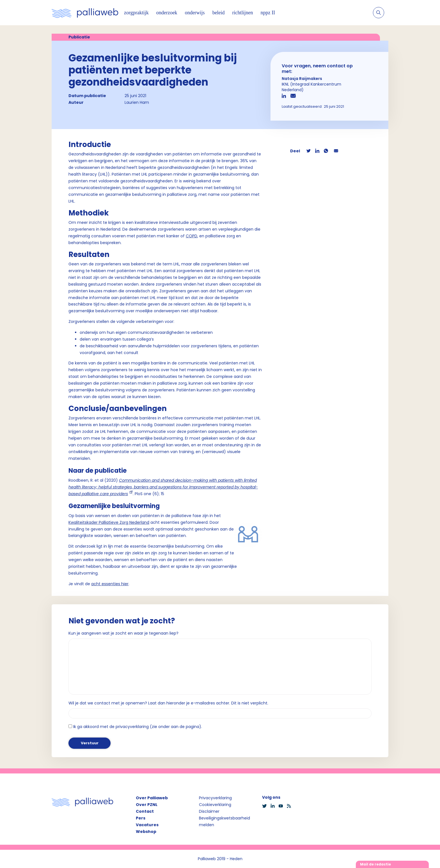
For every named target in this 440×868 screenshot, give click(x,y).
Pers (141, 818)
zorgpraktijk (136, 13)
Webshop (146, 832)
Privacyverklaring (215, 798)
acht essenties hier (110, 584)
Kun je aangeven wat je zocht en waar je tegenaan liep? (123, 633)
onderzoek (167, 13)
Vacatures (147, 825)
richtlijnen (243, 13)
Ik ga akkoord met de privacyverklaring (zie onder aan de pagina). (138, 727)
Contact (145, 811)
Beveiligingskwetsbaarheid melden (224, 821)
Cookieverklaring (215, 805)
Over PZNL (147, 805)
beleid (219, 13)
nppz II (268, 13)
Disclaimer (209, 811)
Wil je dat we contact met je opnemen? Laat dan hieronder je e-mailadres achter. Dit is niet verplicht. (168, 703)
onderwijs (195, 13)
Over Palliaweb (152, 798)
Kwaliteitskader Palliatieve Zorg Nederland (109, 522)
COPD (192, 236)
